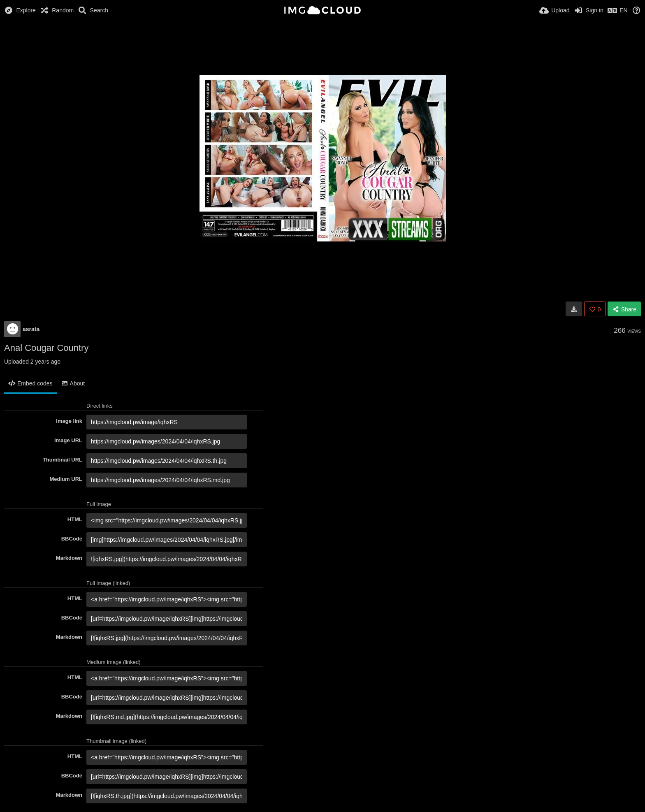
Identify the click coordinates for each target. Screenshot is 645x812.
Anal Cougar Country (46, 348)
